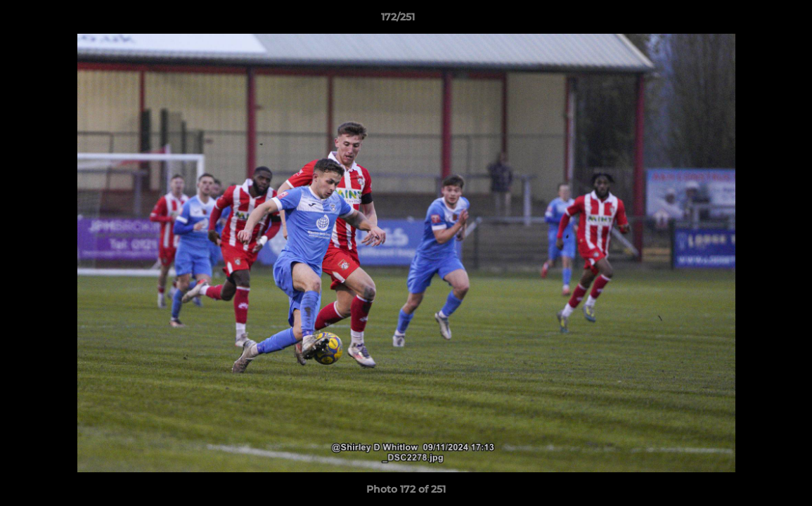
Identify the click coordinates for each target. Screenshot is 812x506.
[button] (753, 20)
